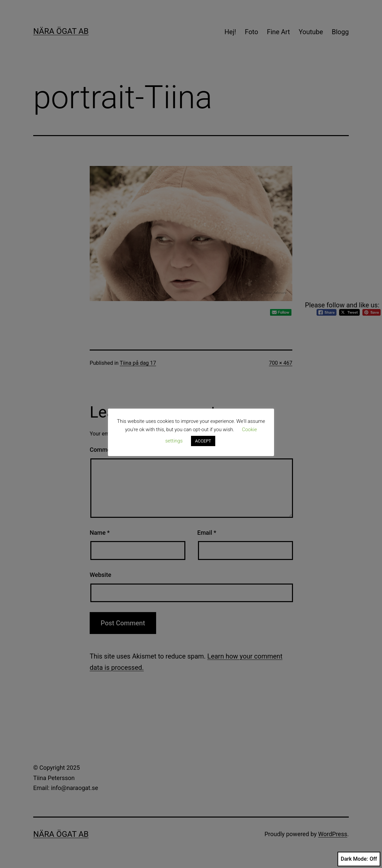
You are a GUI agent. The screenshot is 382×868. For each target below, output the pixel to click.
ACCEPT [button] (203, 441)
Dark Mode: (359, 859)
